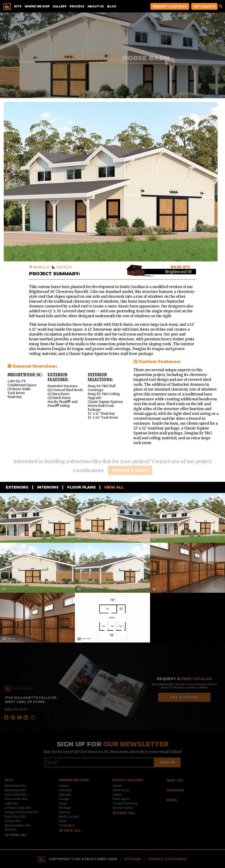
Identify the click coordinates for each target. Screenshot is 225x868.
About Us (96, 6)
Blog (112, 6)
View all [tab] (113, 487)
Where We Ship (37, 6)
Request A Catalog (170, 6)
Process (77, 6)
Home (7, 6)
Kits (18, 6)
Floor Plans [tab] (81, 487)
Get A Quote (204, 6)
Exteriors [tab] (17, 487)
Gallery (59, 6)
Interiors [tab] (47, 487)
